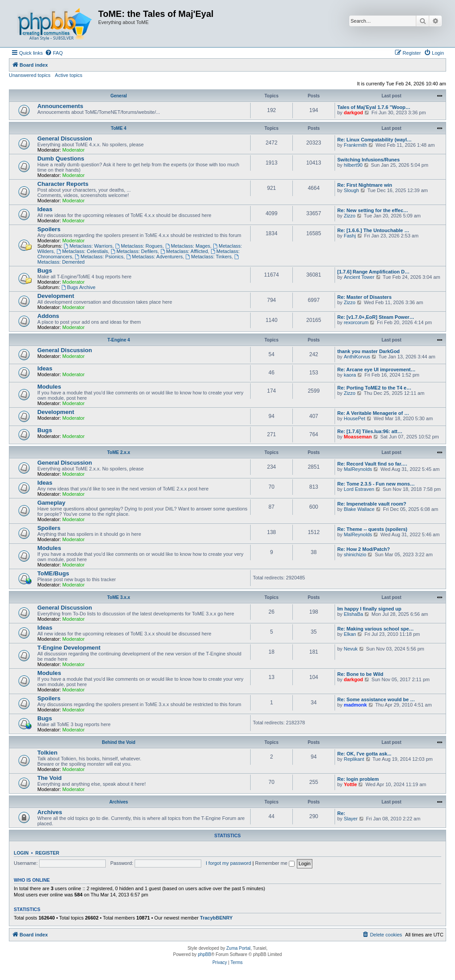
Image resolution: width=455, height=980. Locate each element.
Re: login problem (358, 779)
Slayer (351, 819)
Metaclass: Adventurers (154, 257)
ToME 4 (119, 128)
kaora (350, 375)
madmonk (355, 705)
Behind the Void (118, 742)
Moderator (73, 150)
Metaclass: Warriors (88, 246)
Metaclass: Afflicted (184, 251)
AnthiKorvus (357, 357)
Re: (341, 813)
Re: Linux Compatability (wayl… (374, 140)
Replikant (354, 759)
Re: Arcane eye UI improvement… (376, 370)
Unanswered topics (30, 75)
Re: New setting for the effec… (373, 210)
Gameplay (51, 503)
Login (21, 853)
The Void (50, 778)
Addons (48, 316)
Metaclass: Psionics (99, 257)
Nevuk (351, 649)
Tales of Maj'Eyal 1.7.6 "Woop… (374, 107)
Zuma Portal (238, 948)
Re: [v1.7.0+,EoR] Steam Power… (376, 317)
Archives (119, 802)
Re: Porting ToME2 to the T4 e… (374, 388)
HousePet (355, 418)
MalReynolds (358, 469)
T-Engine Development (69, 648)
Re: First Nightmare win (365, 185)
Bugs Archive (78, 287)
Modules (49, 387)
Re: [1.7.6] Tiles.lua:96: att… (370, 431)
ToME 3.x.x (119, 597)
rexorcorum (356, 322)
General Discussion (65, 139)
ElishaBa (353, 614)
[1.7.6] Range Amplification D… (373, 272)
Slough (351, 190)
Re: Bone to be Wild (360, 674)
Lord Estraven (359, 489)
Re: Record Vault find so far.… (372, 464)
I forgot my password (228, 863)
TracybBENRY (216, 918)
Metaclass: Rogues (139, 246)
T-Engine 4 (119, 340)
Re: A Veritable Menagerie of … (373, 413)
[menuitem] (54, 53)
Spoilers (49, 229)
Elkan (350, 634)
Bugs (45, 271)
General (118, 96)
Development (56, 296)
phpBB (204, 954)
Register (48, 853)
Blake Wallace (359, 509)
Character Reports (63, 184)
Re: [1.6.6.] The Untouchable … (373, 230)
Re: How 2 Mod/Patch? (364, 549)
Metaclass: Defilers (134, 251)
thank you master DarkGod (369, 351)
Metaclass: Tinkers (208, 257)
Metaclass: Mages (188, 246)
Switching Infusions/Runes (369, 160)
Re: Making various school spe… (375, 629)
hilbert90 (353, 165)
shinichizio (355, 554)
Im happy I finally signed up (369, 609)
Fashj (350, 236)
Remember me (275, 863)
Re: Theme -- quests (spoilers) (372, 529)
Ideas (45, 209)
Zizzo (350, 216)
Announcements (60, 106)
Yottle (351, 784)
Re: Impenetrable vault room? (372, 504)
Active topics (69, 75)
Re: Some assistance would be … (376, 699)
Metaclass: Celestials (82, 251)
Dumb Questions (61, 159)
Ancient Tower (359, 277)
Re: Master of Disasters (364, 297)
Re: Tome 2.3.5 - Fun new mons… (376, 484)
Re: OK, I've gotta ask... (364, 754)
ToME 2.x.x (119, 452)
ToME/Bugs (53, 573)
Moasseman (358, 437)
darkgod (353, 112)
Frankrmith (356, 145)
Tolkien (47, 753)
